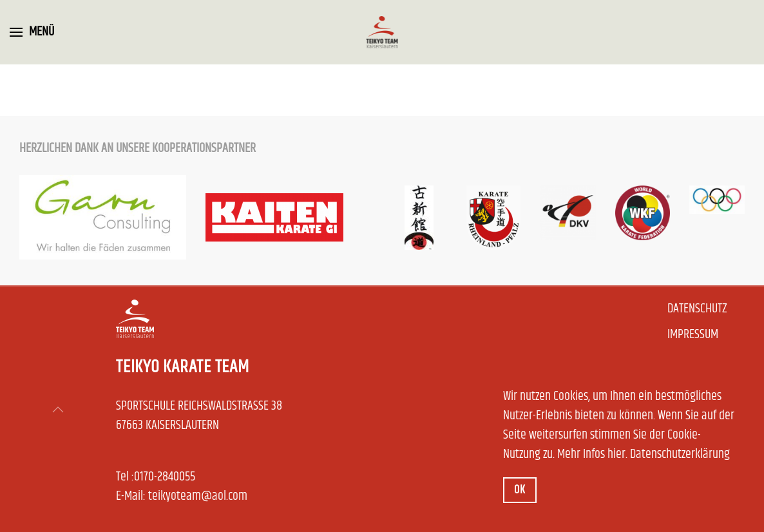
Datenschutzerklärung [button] (680, 454)
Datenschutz (697, 309)
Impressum (693, 335)
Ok (520, 490)
